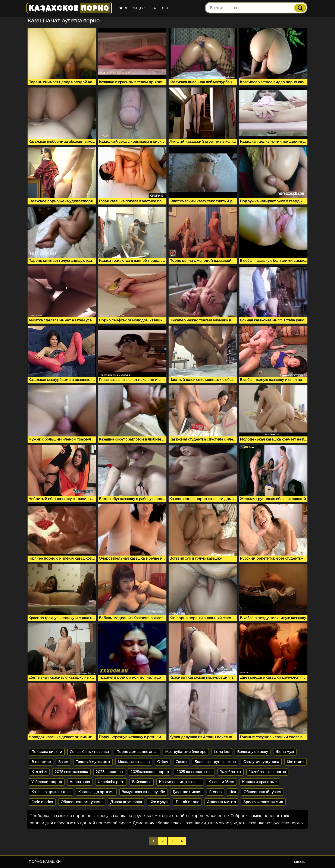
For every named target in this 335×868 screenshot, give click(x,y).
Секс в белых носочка (89, 752)
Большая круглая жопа (215, 762)
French (215, 792)
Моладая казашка (134, 762)
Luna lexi (222, 752)
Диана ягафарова (126, 802)
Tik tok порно (187, 802)
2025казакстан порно (150, 772)
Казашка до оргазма (96, 792)
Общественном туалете (82, 802)
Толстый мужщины (93, 762)
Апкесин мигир (221, 802)
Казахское (69, 8)
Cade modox (42, 802)
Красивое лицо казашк (180, 782)
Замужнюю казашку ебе (143, 792)
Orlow (163, 762)
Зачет (63, 762)
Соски (181, 762)
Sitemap (300, 862)
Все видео (132, 8)
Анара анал (80, 782)
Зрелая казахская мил (263, 802)
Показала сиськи (47, 752)
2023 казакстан (109, 772)
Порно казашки (45, 862)
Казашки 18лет (221, 782)
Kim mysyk (159, 802)
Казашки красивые (259, 782)
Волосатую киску (253, 752)
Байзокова (142, 782)
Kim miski (39, 772)
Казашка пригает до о (51, 792)
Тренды (160, 8)
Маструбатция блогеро (186, 752)
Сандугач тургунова (261, 762)
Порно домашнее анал (137, 752)
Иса (233, 792)
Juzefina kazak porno (267, 772)
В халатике (41, 762)
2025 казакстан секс (194, 772)
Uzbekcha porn (111, 782)
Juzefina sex (231, 772)
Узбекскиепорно (47, 782)
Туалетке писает (187, 792)
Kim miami (295, 762)
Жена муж (285, 752)
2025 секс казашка (71, 772)
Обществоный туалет (262, 792)
